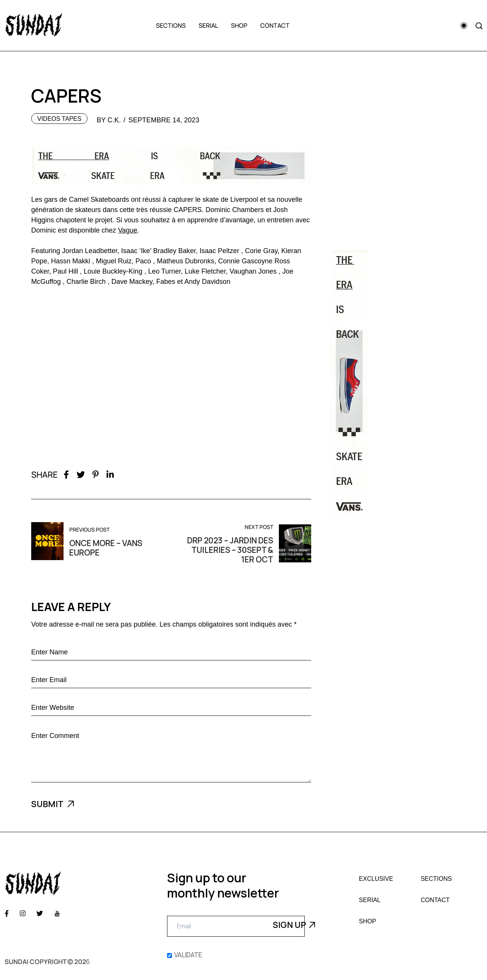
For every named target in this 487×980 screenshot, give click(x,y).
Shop (239, 25)
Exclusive (376, 879)
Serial (208, 25)
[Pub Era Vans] (393, 383)
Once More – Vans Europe (106, 548)
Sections (171, 25)
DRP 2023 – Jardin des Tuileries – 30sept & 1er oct (230, 550)
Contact (275, 25)
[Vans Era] (171, 166)
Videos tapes (59, 119)
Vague (128, 230)
